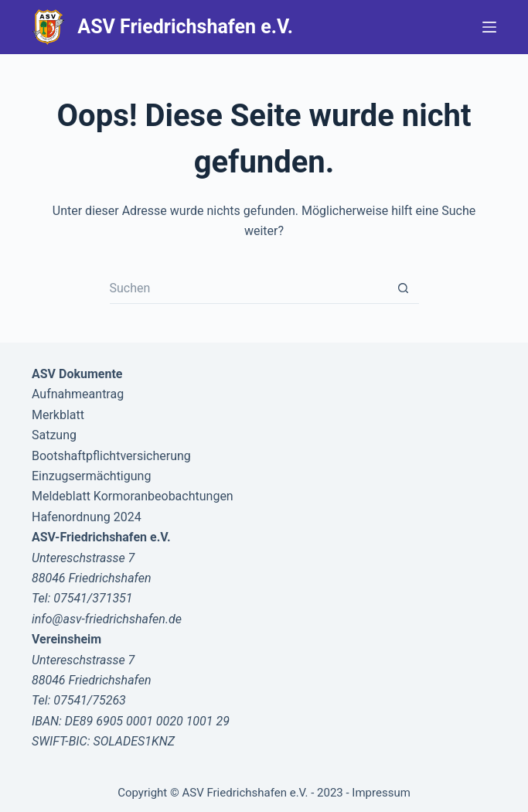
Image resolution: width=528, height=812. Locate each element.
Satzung (54, 435)
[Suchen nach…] (249, 288)
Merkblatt (58, 415)
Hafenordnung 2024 (87, 517)
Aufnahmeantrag (78, 394)
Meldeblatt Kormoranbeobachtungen (133, 496)
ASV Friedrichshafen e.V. (185, 27)
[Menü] (489, 27)
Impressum (381, 793)
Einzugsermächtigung (91, 476)
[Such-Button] (404, 288)
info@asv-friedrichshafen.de (107, 619)
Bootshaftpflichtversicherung (111, 456)
